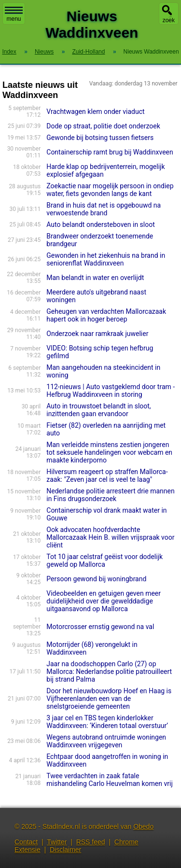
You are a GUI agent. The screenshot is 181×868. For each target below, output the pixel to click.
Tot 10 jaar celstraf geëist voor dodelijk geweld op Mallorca (104, 560)
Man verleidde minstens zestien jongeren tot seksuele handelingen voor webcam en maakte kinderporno (109, 452)
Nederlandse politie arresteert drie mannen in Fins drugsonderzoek (110, 495)
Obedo (143, 826)
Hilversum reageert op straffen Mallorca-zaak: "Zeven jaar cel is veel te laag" (107, 476)
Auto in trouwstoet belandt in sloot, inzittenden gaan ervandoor (98, 410)
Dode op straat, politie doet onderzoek (103, 126)
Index (9, 52)
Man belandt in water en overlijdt (95, 278)
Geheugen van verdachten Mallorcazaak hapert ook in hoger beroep (106, 315)
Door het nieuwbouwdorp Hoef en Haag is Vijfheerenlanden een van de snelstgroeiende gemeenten (109, 699)
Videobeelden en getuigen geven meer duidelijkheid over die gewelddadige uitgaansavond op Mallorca (104, 601)
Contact (26, 842)
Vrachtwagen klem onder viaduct (95, 112)
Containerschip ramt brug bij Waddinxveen (110, 152)
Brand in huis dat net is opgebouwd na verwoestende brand (104, 209)
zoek (169, 20)
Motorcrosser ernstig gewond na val (100, 627)
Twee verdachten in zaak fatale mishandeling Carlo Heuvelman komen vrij (110, 780)
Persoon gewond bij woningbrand (96, 579)
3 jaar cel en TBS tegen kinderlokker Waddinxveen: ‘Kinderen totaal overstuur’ (107, 722)
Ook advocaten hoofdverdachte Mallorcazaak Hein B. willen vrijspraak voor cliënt (110, 537)
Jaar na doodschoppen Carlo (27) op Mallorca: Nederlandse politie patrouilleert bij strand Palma (109, 672)
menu (14, 14)
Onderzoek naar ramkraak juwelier (97, 334)
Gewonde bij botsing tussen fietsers (100, 138)
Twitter (57, 842)
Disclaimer (65, 850)
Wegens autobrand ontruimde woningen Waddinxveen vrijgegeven (106, 741)
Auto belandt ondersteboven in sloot (101, 224)
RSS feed (91, 842)
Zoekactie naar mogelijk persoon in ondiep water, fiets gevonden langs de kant (110, 190)
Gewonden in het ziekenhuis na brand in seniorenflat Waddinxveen (106, 259)
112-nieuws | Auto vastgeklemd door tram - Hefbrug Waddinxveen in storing (111, 391)
